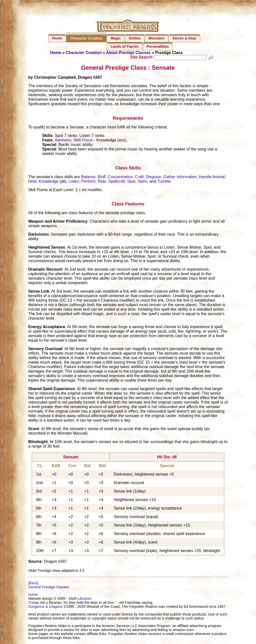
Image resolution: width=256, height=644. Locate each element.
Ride (102, 182)
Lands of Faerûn (124, 46)
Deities (135, 38)
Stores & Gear (184, 38)
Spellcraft (117, 182)
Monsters (156, 38)
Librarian (84, 599)
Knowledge (48, 182)
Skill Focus (83, 141)
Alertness (63, 141)
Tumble (164, 182)
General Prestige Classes (49, 588)
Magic (116, 38)
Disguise (153, 177)
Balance (88, 177)
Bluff (101, 177)
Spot (131, 182)
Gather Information (180, 177)
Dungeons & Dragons (45, 607)
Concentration (120, 177)
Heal (32, 182)
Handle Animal (212, 177)
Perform (88, 182)
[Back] (33, 584)
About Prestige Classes (128, 53)
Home (57, 38)
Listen (74, 182)
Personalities (158, 46)
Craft (139, 177)
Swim (142, 182)
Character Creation (86, 38)
